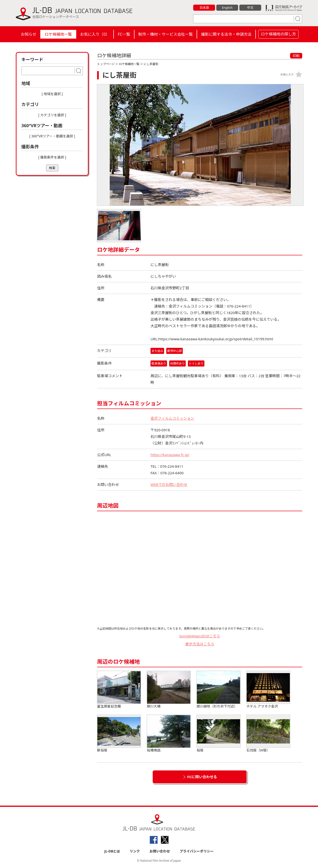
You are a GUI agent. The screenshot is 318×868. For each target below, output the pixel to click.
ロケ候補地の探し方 (278, 34)
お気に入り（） (95, 34)
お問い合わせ (160, 851)
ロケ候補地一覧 (58, 34)
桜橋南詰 (169, 734)
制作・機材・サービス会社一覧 (166, 34)
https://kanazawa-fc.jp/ (170, 455)
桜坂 (218, 734)
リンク (135, 851)
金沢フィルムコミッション (172, 418)
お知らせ (29, 34)
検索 (52, 168)
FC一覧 (124, 34)
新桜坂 (119, 734)
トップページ (106, 64)
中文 (250, 8)
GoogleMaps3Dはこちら (200, 636)
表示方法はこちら (200, 644)
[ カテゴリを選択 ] (52, 115)
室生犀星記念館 (119, 690)
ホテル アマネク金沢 (268, 690)
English (227, 8)
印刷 (296, 56)
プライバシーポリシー (197, 851)
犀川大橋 (169, 690)
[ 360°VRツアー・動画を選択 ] (52, 136)
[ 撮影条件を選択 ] (52, 157)
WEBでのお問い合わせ (169, 485)
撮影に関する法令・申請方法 (226, 34)
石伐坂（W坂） (268, 734)
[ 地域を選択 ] (52, 94)
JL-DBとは (112, 851)
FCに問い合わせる (202, 777)
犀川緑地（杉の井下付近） (218, 690)
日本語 (204, 8)
